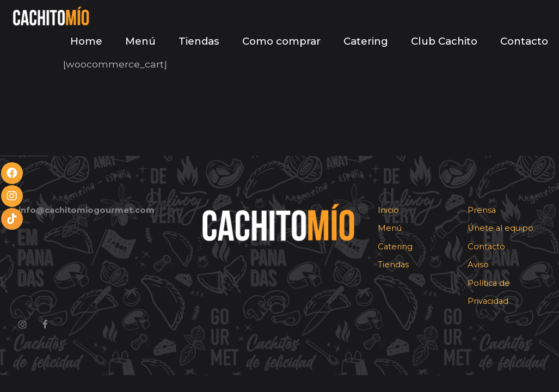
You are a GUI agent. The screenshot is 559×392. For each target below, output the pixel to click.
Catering (366, 41)
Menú (140, 41)
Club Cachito (444, 41)
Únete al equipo (500, 228)
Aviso (478, 265)
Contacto (524, 41)
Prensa (482, 210)
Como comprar (281, 41)
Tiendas (199, 41)
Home (86, 41)
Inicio (388, 210)
